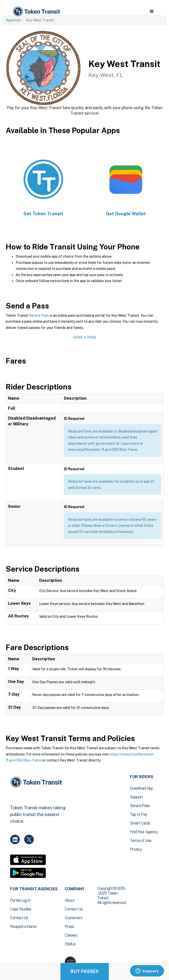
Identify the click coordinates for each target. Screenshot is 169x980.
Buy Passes (85, 971)
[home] (36, 12)
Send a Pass (39, 315)
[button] (152, 11)
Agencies (13, 20)
